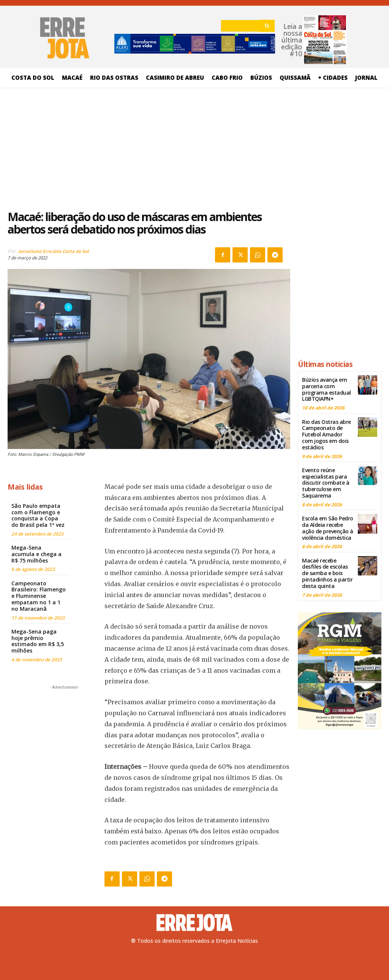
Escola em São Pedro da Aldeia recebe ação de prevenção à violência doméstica (328, 528)
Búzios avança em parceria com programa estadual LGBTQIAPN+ (327, 389)
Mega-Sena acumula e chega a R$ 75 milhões (36, 554)
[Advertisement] (149, 146)
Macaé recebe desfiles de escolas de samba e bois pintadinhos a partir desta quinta (327, 573)
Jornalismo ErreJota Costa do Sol (53, 251)
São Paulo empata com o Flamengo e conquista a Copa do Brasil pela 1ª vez (38, 515)
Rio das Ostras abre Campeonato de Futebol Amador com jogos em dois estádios (327, 434)
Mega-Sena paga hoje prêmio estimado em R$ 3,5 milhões (38, 641)
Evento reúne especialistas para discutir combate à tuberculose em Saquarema (326, 483)
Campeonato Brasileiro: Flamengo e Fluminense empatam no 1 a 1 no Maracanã (39, 596)
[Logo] (194, 923)
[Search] (267, 26)
